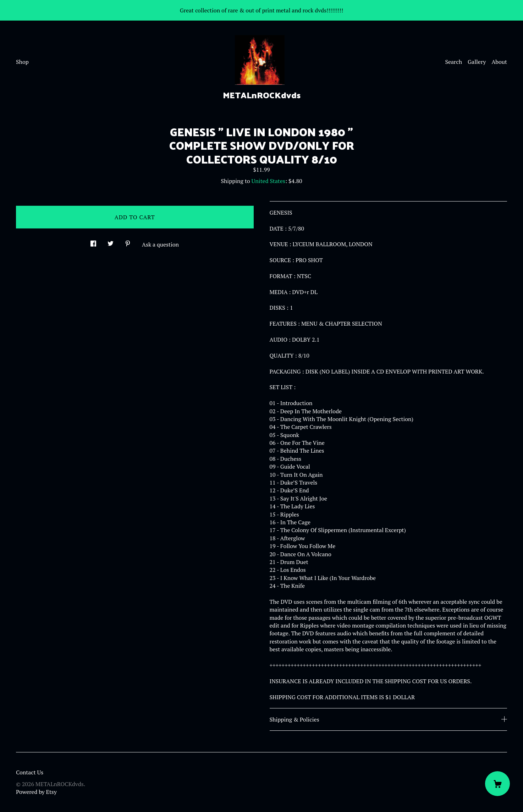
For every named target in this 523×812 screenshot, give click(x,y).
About (499, 62)
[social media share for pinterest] (128, 241)
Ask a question (160, 244)
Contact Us (30, 772)
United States (268, 181)
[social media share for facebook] (93, 241)
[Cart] (497, 784)
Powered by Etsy (36, 792)
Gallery (477, 62)
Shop (22, 62)
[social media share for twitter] (111, 241)
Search (453, 62)
